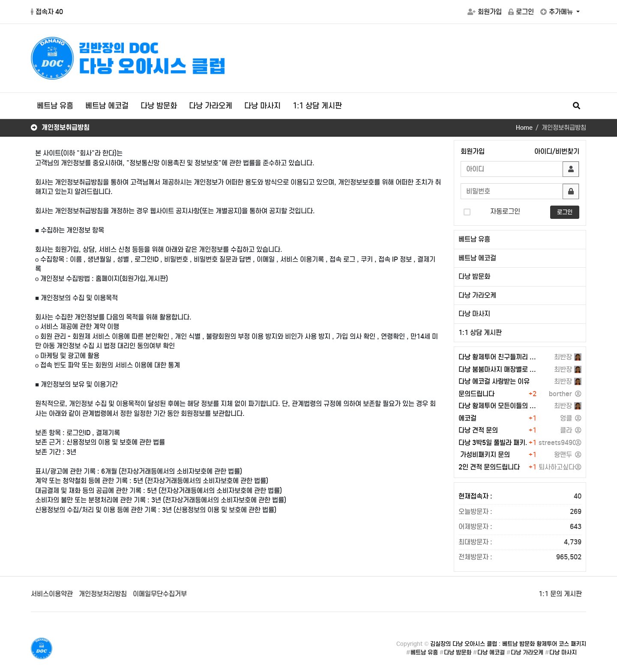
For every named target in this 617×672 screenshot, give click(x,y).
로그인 (521, 12)
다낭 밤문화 (159, 106)
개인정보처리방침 (103, 594)
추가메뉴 (557, 12)
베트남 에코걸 (107, 106)
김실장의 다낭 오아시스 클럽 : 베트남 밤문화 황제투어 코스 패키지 (508, 644)
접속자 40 (47, 12)
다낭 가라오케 (211, 106)
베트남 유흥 (55, 106)
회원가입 (485, 12)
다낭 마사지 (262, 106)
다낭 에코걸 (491, 653)
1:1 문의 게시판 (560, 594)
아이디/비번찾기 (557, 151)
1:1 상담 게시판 (317, 106)
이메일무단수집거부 (160, 594)
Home (524, 128)
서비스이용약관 (52, 594)
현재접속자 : (520, 497)
